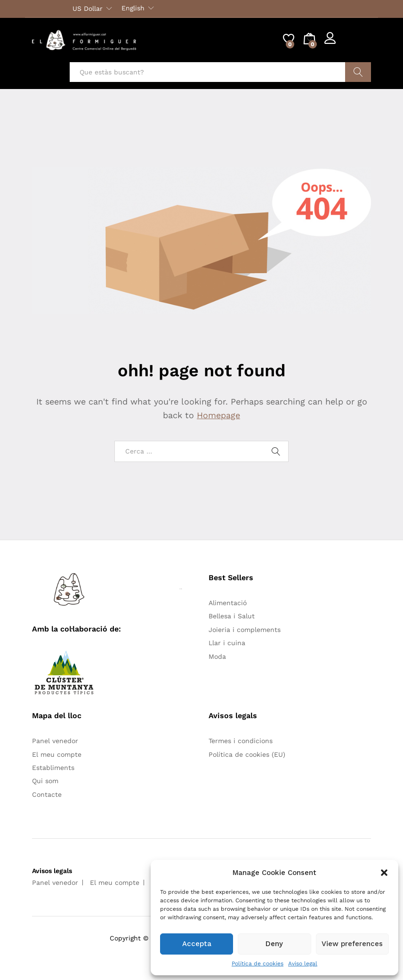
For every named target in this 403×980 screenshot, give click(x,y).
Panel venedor (55, 741)
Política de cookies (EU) (247, 754)
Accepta (197, 944)
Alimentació (228, 603)
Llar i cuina (227, 643)
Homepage (218, 415)
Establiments (53, 768)
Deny (274, 944)
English (133, 8)
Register (358, 44)
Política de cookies (258, 964)
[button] (384, 873)
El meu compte (57, 754)
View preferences (352, 944)
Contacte (47, 794)
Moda (217, 656)
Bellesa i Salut (232, 616)
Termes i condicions (241, 741)
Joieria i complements (245, 630)
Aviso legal (303, 964)
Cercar (358, 72)
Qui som (45, 781)
